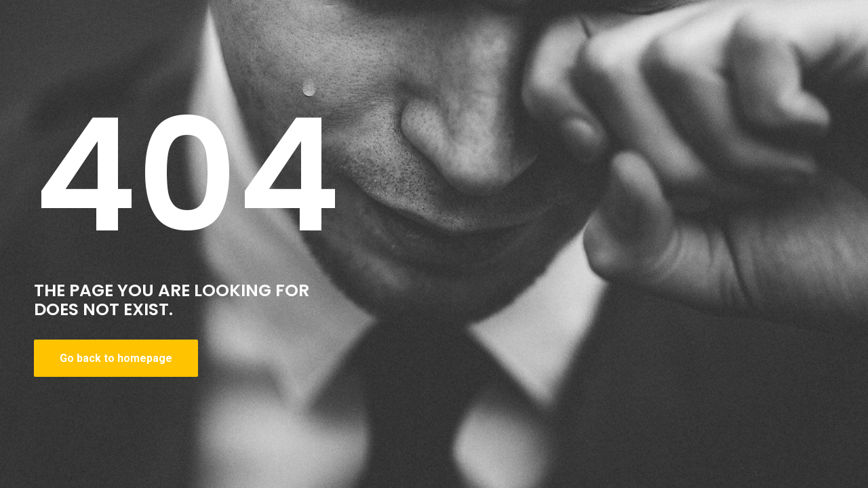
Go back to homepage (116, 358)
